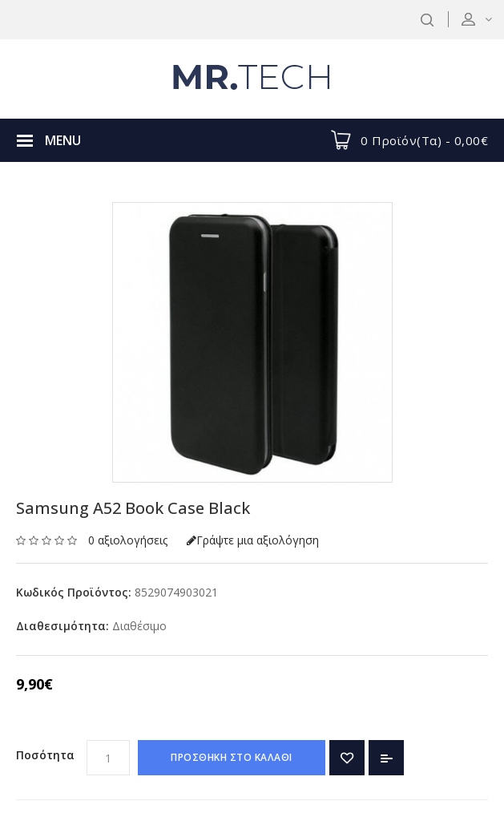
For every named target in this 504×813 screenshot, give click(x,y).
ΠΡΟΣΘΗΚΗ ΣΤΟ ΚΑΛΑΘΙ (232, 757)
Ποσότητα (45, 755)
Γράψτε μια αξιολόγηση (253, 540)
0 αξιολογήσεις (128, 540)
